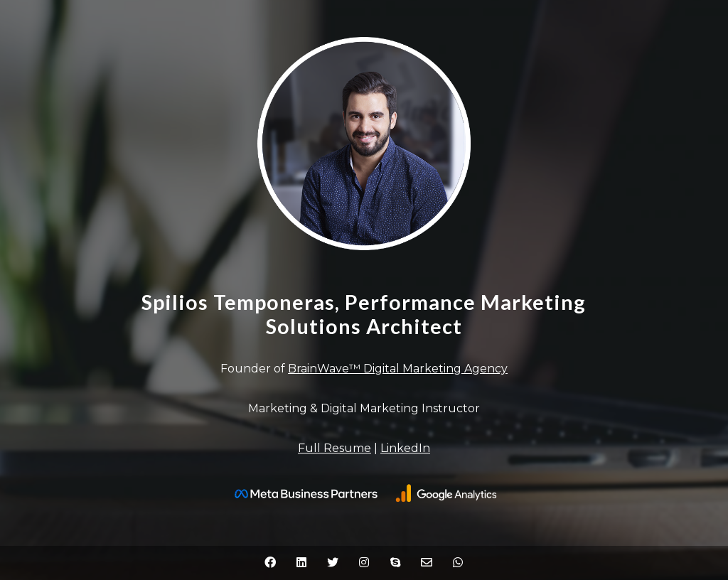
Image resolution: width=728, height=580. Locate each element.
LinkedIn (405, 448)
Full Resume (334, 448)
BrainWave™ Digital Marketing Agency (398, 369)
